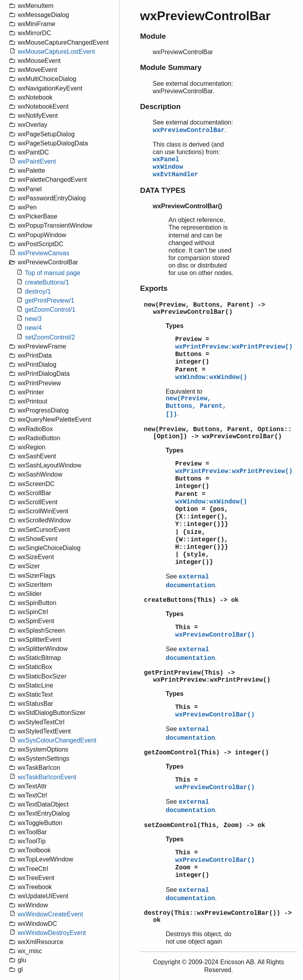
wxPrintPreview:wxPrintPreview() (234, 347)
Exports (154, 288)
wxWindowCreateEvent (50, 914)
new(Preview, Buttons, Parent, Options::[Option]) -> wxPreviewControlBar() (218, 433)
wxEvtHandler (175, 175)
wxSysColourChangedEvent (57, 740)
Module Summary (171, 67)
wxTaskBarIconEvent (47, 777)
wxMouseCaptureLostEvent (56, 52)
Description (160, 106)
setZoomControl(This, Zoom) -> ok (205, 825)
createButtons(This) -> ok (191, 600)
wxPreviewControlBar (189, 130)
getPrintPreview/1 (50, 301)
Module (153, 36)
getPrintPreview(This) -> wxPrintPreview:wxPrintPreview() (207, 677)
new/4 (33, 328)
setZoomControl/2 (50, 337)
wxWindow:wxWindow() (211, 377)
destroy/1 (38, 291)
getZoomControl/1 (50, 310)
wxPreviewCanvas (44, 253)
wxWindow (168, 167)
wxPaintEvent (37, 161)
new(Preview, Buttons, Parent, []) (196, 407)
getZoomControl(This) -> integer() (207, 753)
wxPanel (166, 160)
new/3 (33, 319)
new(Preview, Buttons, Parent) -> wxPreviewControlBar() (205, 309)
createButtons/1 (47, 282)
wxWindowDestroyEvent (52, 933)
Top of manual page (53, 273)
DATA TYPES (163, 190)
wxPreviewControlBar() (215, 635)
